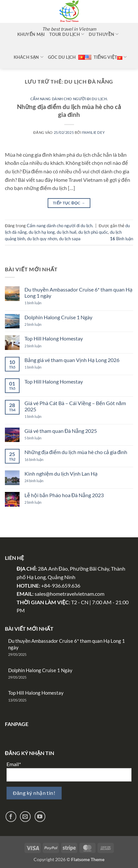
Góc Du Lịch (62, 57)
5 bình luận (37, 438)
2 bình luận (39, 324)
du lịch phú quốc (93, 232)
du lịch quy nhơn (42, 239)
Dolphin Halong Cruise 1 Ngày (58, 317)
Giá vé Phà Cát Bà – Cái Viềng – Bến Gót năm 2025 (75, 406)
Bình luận (122, 239)
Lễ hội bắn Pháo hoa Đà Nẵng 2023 (64, 495)
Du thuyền (104, 34)
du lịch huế (67, 232)
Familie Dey (93, 132)
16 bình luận (39, 459)
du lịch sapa (70, 239)
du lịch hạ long (42, 232)
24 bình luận (40, 481)
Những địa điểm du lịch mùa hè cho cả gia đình (69, 111)
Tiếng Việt (110, 57)
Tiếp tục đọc (69, 203)
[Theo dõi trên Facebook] (11, 817)
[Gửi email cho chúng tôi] (25, 817)
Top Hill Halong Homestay (54, 338)
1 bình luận (43, 303)
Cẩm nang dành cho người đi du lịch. (69, 99)
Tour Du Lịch (67, 34)
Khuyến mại (31, 34)
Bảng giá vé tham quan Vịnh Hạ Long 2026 (72, 360)
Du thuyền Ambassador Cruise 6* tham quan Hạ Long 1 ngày (78, 292)
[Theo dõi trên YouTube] (40, 817)
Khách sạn (29, 57)
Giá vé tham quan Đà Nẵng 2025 (61, 431)
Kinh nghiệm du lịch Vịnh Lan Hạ (61, 473)
